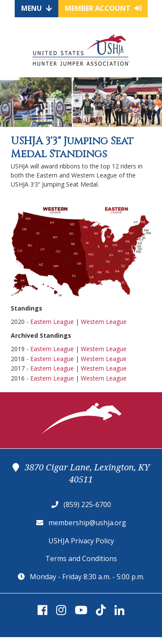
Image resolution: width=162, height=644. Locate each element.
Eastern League (52, 322)
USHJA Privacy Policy (81, 541)
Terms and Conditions (81, 558)
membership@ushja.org (87, 523)
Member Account (103, 8)
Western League (104, 322)
